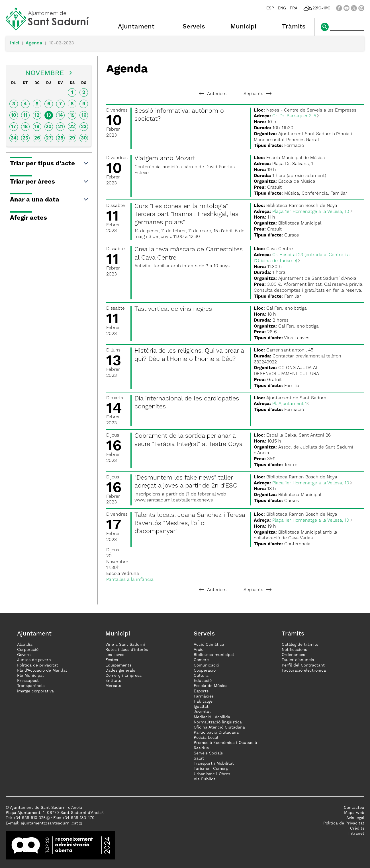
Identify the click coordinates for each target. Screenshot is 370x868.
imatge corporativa (35, 691)
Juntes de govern (34, 660)
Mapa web (354, 813)
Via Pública (205, 779)
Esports (201, 691)
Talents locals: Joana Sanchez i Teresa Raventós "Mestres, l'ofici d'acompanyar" (190, 523)
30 (84, 138)
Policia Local (206, 738)
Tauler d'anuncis (298, 660)
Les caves (115, 655)
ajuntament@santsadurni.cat (49, 823)
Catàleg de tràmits (300, 645)
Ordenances (293, 655)
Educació (203, 681)
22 (72, 127)
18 (25, 127)
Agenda (34, 43)
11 (25, 115)
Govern (24, 655)
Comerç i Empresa (123, 676)
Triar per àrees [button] (49, 182)
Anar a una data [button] (49, 200)
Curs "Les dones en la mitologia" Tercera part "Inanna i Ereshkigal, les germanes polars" (186, 214)
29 (72, 138)
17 (14, 127)
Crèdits (357, 828)
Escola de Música (211, 686)
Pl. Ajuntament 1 (290, 404)
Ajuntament (136, 27)
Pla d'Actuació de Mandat (42, 670)
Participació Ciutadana (216, 733)
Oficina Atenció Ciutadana (219, 727)
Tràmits (294, 27)
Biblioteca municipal (214, 655)
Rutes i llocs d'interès (127, 650)
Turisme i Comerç (211, 769)
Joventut (202, 712)
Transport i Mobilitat (214, 764)
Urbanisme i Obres (212, 774)
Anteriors (213, 94)
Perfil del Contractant (303, 665)
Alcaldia (25, 645)
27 (49, 138)
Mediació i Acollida (212, 717)
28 (61, 138)
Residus (201, 748)
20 (49, 127)
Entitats (113, 681)
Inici (15, 43)
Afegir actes (28, 218)
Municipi (243, 27)
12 (37, 115)
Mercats (113, 686)
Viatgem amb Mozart (165, 159)
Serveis (194, 27)
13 (49, 115)
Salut (199, 758)
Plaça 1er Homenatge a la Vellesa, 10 (311, 212)
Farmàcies (204, 696)
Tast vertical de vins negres (173, 309)
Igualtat (201, 707)
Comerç (201, 660)
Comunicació (206, 665)
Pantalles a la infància (130, 580)
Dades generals (120, 670)
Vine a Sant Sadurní (125, 645)
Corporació (28, 650)
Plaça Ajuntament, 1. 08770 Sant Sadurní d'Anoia (54, 813)
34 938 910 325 (31, 818)
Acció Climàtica (209, 645)
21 (61, 127)
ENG (282, 8)
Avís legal (355, 818)
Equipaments (118, 665)
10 (14, 115)
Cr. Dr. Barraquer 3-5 (294, 116)
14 (60, 115)
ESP (270, 8)
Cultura (201, 676)
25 (25, 138)
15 (72, 115)
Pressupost (28, 681)
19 (37, 127)
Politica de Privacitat (344, 823)
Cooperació (205, 670)
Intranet (356, 834)
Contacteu (354, 808)
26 (37, 138)
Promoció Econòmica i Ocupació (225, 743)
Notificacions (294, 650)
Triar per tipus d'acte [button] (49, 164)
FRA (294, 8)
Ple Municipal (30, 676)
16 (84, 115)
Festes (112, 660)
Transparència (31, 686)
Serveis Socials (208, 753)
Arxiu (199, 650)
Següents (257, 94)
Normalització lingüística (218, 722)
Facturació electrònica (304, 670)
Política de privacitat (38, 665)
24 (14, 138)
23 (84, 127)
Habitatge (203, 702)
